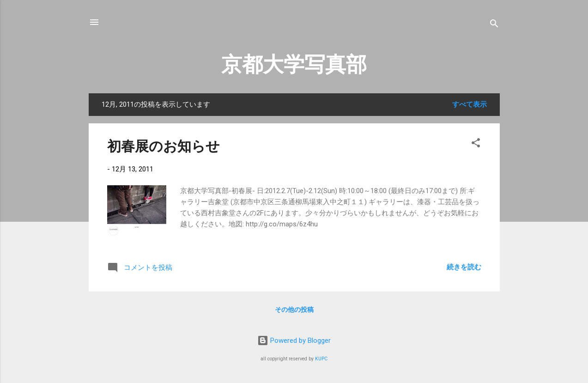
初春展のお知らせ (164, 146)
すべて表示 (470, 104)
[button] (476, 144)
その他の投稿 (294, 310)
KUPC (321, 359)
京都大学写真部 (294, 64)
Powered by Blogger (294, 340)
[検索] (494, 25)
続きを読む (464, 267)
